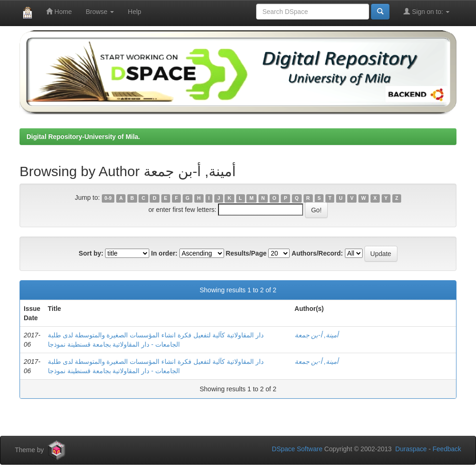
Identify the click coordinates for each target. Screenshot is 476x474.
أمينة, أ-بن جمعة (317, 335)
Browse (100, 12)
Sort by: (91, 253)
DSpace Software (297, 449)
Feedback (447, 449)
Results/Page (246, 253)
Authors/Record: (317, 253)
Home (59, 11)
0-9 (108, 198)
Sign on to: (426, 11)
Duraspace (411, 449)
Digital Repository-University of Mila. (83, 137)
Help (135, 12)
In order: (164, 253)
